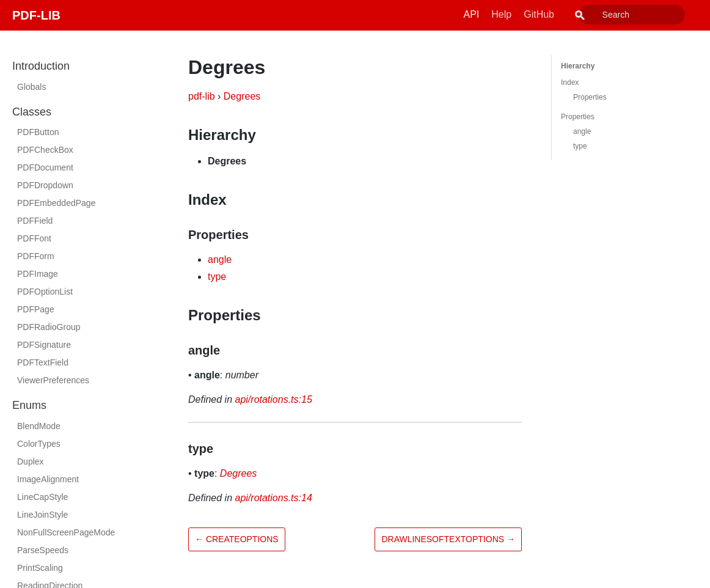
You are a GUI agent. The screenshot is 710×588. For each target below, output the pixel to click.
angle (220, 259)
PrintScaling (40, 568)
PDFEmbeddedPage (56, 203)
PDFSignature (44, 345)
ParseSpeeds (43, 550)
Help (529, 14)
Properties (590, 97)
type (217, 277)
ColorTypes (39, 444)
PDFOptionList (45, 292)
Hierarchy (578, 66)
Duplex (31, 461)
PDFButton (38, 132)
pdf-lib (202, 96)
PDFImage (38, 274)
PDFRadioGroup (49, 327)
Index (570, 83)
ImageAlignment (48, 479)
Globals (31, 87)
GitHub (566, 14)
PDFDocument (45, 167)
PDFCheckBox (45, 150)
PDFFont (34, 238)
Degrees (242, 96)
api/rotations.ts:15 (274, 399)
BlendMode (39, 426)
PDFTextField (43, 362)
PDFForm (36, 256)
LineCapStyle (42, 497)
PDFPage (36, 309)
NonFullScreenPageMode (66, 532)
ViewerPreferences (53, 380)
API (499, 14)
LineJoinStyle (42, 515)
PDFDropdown (45, 185)
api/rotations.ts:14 (274, 498)
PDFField (35, 221)
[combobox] (646, 15)
